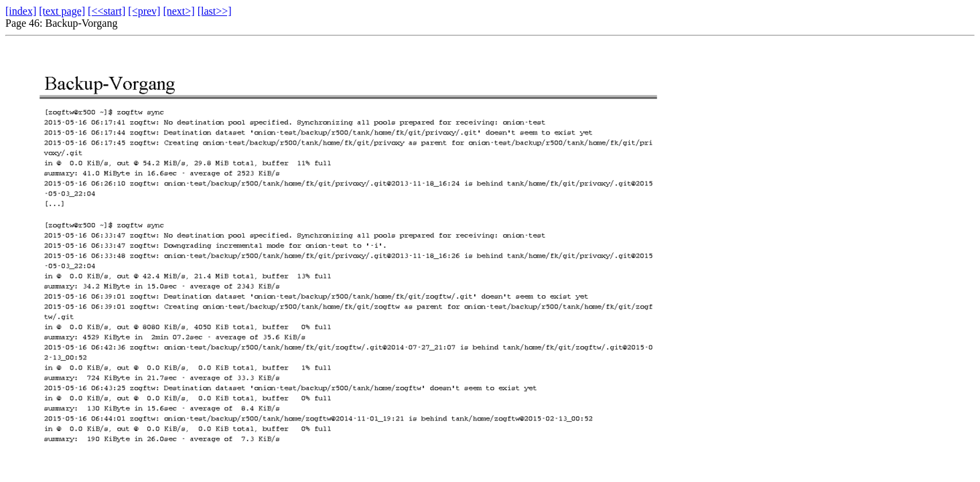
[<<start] (107, 11)
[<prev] (144, 11)
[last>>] (215, 11)
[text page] (62, 11)
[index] (21, 11)
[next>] (179, 11)
